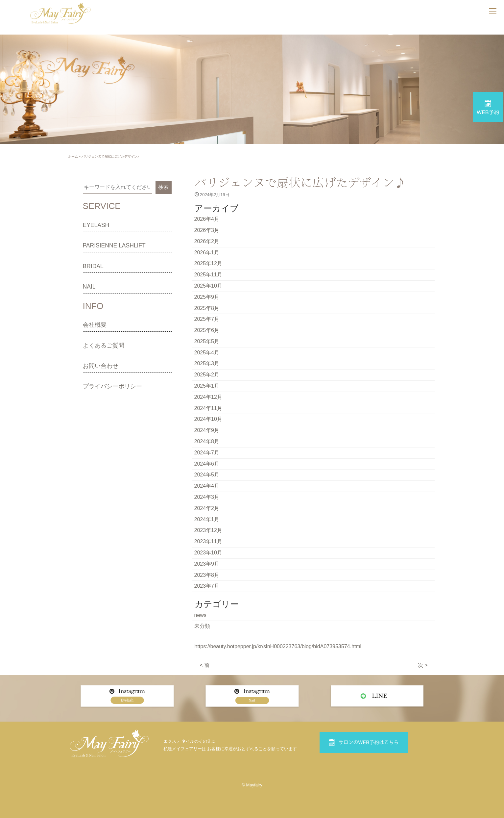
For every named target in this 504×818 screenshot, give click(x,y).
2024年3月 (207, 497)
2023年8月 (207, 575)
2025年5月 (207, 341)
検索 (163, 187)
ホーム (73, 156)
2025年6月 (207, 330)
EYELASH (96, 225)
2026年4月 (207, 219)
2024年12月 (208, 397)
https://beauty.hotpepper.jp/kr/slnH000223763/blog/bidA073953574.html (278, 646)
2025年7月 (207, 319)
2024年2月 (207, 508)
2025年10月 (208, 286)
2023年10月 (208, 553)
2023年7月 (207, 586)
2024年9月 (207, 430)
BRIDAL (93, 266)
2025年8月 (207, 308)
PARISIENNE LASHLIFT (114, 245)
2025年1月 (207, 386)
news (200, 615)
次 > (423, 665)
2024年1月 (207, 519)
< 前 (205, 665)
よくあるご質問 (104, 345)
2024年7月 (207, 453)
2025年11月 (208, 275)
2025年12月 (208, 263)
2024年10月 (208, 419)
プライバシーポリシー (112, 386)
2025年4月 (207, 353)
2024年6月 (207, 464)
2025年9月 (207, 297)
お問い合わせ (101, 366)
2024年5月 (207, 475)
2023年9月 (207, 564)
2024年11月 (208, 408)
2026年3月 (207, 230)
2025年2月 (207, 375)
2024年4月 (207, 486)
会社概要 (95, 325)
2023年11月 (208, 541)
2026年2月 (207, 241)
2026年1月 (207, 253)
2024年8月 (207, 441)
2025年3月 (207, 363)
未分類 (202, 626)
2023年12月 (208, 530)
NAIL (89, 287)
